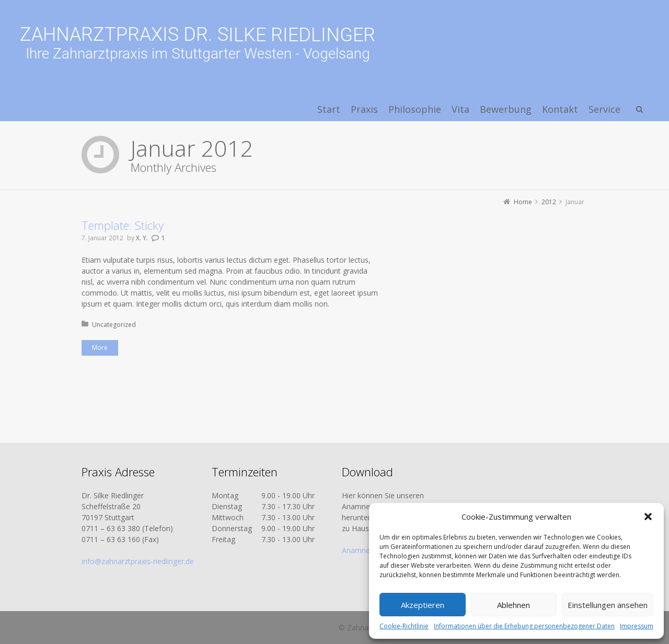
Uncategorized (114, 325)
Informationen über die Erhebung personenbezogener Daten (524, 626)
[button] (648, 517)
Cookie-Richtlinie (404, 626)
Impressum (637, 626)
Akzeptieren (423, 605)
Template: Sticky (123, 225)
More (100, 348)
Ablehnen (514, 605)
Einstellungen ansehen (608, 605)
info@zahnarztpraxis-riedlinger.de (138, 561)
